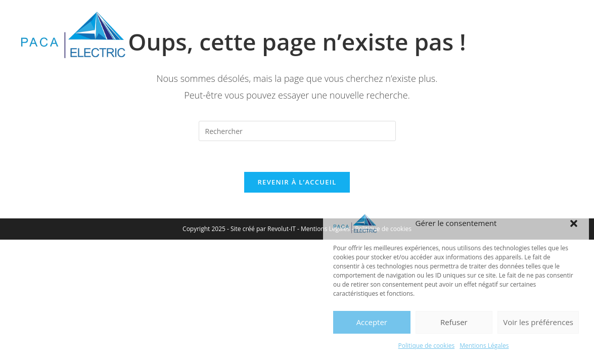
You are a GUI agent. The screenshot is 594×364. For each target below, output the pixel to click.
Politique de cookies (427, 346)
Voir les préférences (538, 322)
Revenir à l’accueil (297, 182)
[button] (574, 223)
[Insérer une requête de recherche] (297, 131)
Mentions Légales (484, 346)
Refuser (454, 322)
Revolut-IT (282, 229)
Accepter (372, 322)
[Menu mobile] (554, 28)
